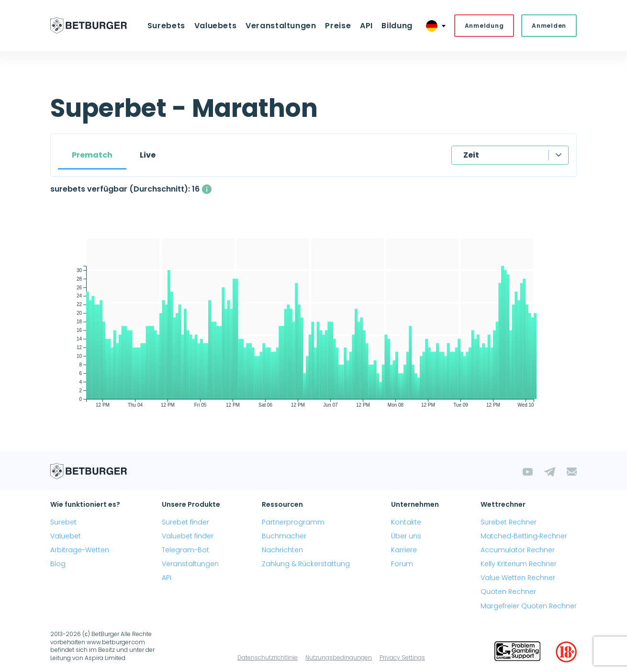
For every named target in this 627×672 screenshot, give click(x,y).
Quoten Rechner (508, 592)
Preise (338, 26)
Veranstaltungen (281, 26)
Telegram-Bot (185, 550)
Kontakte (406, 522)
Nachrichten (282, 550)
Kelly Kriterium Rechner (519, 564)
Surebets (167, 26)
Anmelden (549, 26)
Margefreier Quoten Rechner (529, 606)
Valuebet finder (188, 536)
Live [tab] (148, 155)
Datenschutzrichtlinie (268, 657)
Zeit (471, 155)
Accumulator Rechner (518, 550)
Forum (402, 564)
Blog (58, 564)
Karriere (404, 550)
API (366, 26)
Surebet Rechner (509, 522)
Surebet (63, 522)
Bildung (396, 26)
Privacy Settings (402, 657)
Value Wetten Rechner (518, 578)
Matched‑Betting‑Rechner (524, 536)
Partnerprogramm (293, 522)
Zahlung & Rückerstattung (306, 564)
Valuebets (216, 26)
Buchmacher (284, 536)
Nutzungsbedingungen (339, 657)
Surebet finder (185, 522)
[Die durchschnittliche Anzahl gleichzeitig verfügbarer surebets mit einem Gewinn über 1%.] (207, 189)
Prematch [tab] (92, 155)
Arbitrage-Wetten (80, 550)
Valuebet (66, 536)
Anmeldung (484, 26)
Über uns (406, 536)
